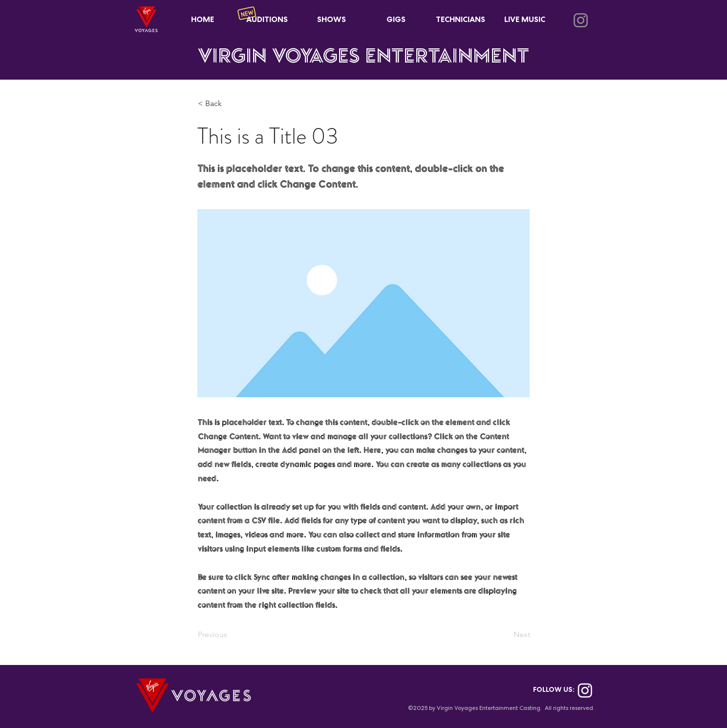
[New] (247, 13)
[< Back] (230, 104)
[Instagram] (581, 20)
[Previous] (230, 635)
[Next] (506, 635)
